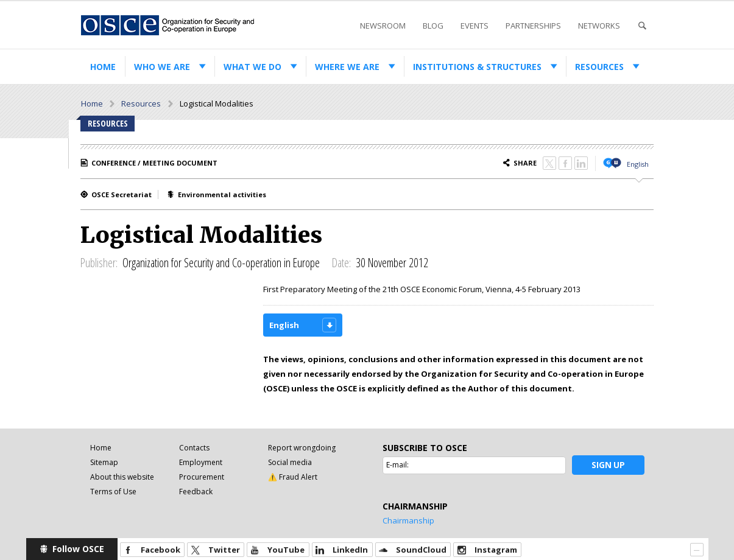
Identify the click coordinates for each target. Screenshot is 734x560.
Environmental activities (222, 194)
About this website (122, 477)
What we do (252, 67)
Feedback (196, 492)
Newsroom (383, 26)
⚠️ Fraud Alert (293, 477)
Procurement (202, 477)
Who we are (162, 67)
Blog (433, 26)
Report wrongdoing (302, 448)
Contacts (194, 448)
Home (103, 67)
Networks (599, 26)
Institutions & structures (477, 67)
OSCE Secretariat (122, 194)
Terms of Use (113, 492)
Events (475, 26)
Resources (599, 67)
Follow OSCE (78, 549)
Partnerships (533, 26)
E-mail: (397, 465)
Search (642, 26)
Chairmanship (408, 520)
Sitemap (104, 462)
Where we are (347, 67)
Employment (201, 462)
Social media (290, 462)
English (638, 164)
